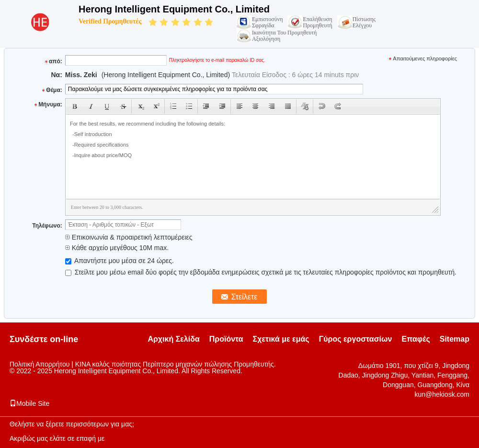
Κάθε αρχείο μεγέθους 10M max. (117, 248)
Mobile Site (29, 403)
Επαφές (416, 339)
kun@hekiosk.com (442, 394)
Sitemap (455, 339)
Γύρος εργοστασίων (356, 339)
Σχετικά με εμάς (281, 339)
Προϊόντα (226, 339)
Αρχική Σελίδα (173, 339)
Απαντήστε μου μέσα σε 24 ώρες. (120, 261)
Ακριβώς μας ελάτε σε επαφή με (57, 438)
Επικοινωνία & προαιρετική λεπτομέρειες (129, 237)
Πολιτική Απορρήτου (40, 364)
